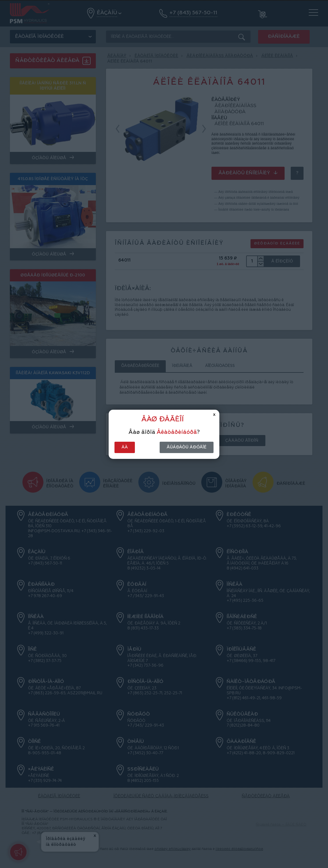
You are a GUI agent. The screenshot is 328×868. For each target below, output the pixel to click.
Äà (125, 447)
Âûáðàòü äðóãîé (187, 447)
